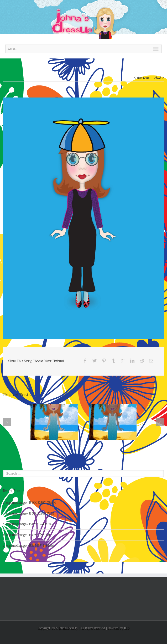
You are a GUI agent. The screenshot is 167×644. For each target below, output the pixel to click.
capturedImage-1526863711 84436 (30, 546)
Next (158, 77)
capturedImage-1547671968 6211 (29, 535)
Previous (143, 77)
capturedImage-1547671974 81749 (30, 524)
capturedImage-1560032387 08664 (31, 503)
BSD (127, 628)
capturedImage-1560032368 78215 (30, 513)
